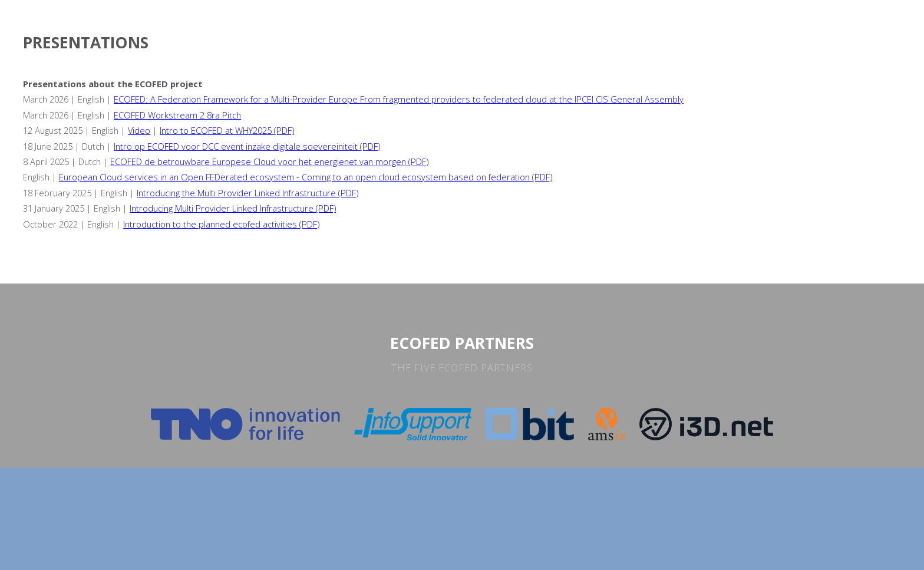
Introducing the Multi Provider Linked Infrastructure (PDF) (247, 193)
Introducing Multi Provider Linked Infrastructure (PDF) (233, 208)
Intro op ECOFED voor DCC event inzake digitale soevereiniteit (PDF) (247, 146)
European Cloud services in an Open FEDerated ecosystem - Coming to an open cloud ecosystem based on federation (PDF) (306, 177)
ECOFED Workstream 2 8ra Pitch (177, 115)
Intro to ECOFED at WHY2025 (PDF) (227, 130)
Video (139, 130)
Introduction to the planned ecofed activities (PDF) (221, 224)
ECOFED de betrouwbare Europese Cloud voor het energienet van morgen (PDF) (269, 162)
